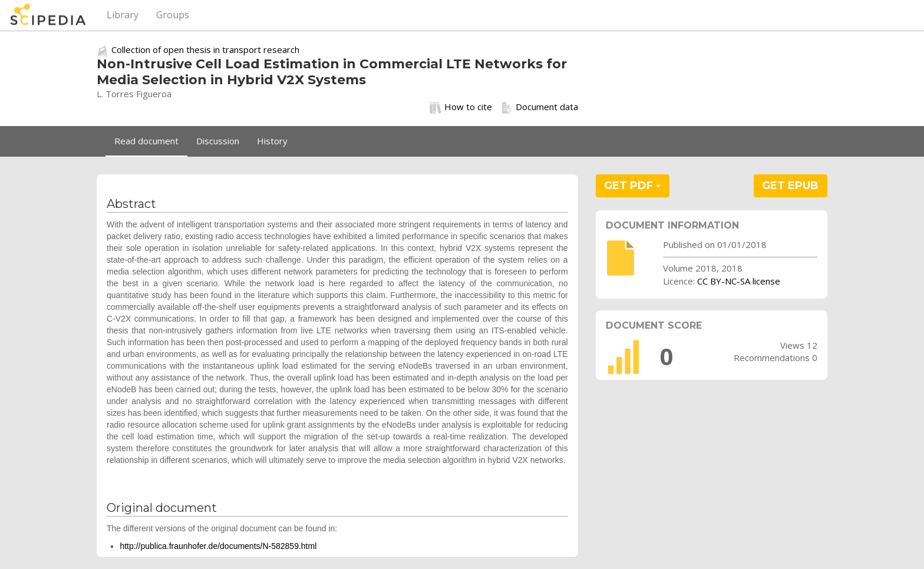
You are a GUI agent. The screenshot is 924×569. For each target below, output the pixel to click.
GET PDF (632, 186)
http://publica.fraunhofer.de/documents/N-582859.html (218, 546)
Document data (539, 107)
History (272, 141)
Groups (173, 15)
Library (123, 15)
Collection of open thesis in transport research (205, 49)
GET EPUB (790, 186)
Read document (146, 141)
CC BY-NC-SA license (739, 281)
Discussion (218, 141)
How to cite (461, 107)
